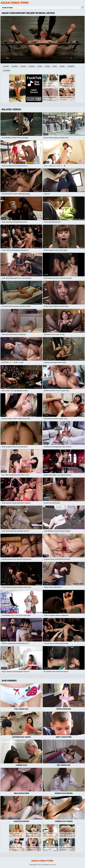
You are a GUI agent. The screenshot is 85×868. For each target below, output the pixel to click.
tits (56, 66)
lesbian (7, 71)
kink (48, 66)
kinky (33, 66)
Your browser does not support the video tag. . (42, 40)
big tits (72, 66)
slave (24, 66)
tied (41, 66)
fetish (15, 66)
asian (7, 66)
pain (63, 66)
